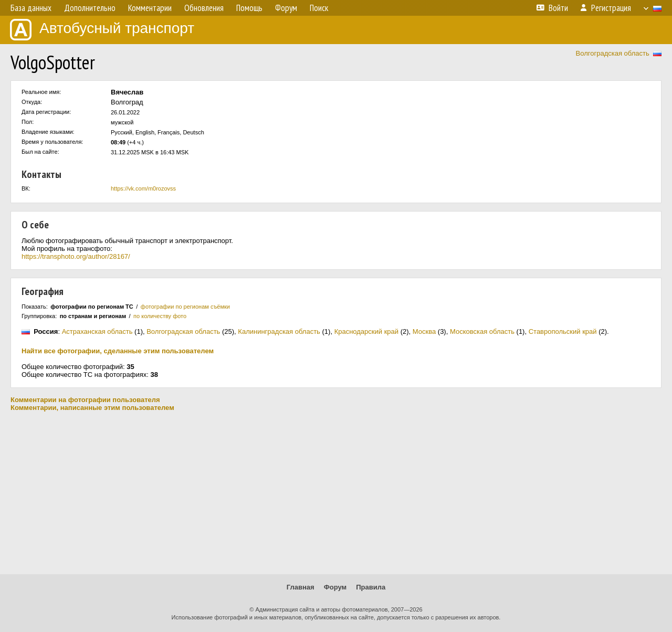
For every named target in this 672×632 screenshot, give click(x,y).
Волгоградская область (613, 53)
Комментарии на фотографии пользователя (85, 400)
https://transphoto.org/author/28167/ (76, 256)
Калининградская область (279, 331)
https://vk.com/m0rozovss (143, 188)
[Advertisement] (336, 493)
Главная (301, 587)
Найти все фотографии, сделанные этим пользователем (118, 351)
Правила (371, 587)
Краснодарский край (366, 331)
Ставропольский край (563, 331)
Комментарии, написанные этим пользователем (92, 408)
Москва (424, 331)
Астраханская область (97, 331)
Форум (335, 587)
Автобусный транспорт (102, 30)
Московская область (482, 331)
